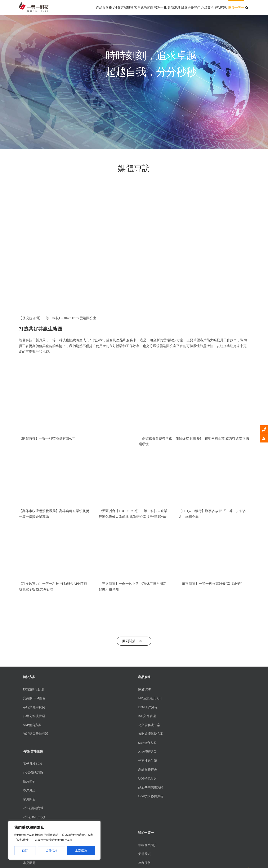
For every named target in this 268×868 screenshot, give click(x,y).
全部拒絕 (52, 850)
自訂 (25, 850)
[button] (247, 7)
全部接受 (81, 850)
